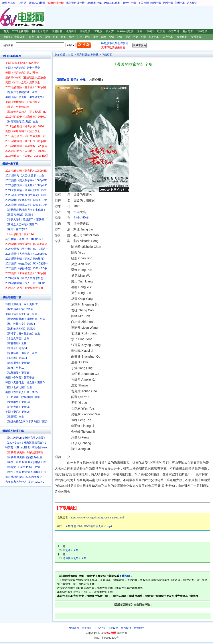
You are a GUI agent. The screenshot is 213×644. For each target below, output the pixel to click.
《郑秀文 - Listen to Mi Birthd (23, 467)
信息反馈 (113, 628)
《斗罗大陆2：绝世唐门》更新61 (25, 220)
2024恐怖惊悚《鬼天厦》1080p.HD (26, 185)
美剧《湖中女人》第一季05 (21, 392)
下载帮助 (124, 576)
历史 (135, 37)
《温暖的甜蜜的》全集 (70, 80)
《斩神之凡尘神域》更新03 (21, 224)
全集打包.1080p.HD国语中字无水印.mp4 (89, 526)
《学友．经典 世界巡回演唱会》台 (26, 472)
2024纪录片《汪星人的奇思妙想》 (26, 278)
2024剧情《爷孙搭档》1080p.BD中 (26, 268)
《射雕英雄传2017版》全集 (22, 122)
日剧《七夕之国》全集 (19, 387)
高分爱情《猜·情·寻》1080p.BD (24, 239)
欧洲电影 (156, 3)
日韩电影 (202, 31)
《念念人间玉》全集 (17, 338)
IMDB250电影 (112, 3)
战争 (95, 37)
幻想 (79, 37)
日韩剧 (150, 31)
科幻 (55, 37)
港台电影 (188, 31)
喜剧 (32, 37)
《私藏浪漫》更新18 (17, 373)
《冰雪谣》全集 (15, 417)
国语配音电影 (40, 31)
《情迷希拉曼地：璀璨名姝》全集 (25, 319)
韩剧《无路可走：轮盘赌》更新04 (25, 382)
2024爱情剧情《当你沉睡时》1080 (26, 190)
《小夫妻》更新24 (16, 358)
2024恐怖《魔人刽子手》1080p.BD (26, 180)
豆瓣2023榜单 (37, 3)
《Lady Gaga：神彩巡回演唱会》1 (26, 443)
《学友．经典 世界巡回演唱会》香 (26, 462)
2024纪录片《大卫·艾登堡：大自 (25, 176)
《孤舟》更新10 (15, 368)
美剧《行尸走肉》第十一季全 (23, 68)
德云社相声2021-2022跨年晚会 (24, 477)
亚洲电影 (168, 3)
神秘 (71, 37)
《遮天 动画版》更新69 (19, 215)
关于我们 (87, 628)
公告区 (22, 3)
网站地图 (139, 628)
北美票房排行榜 (75, 3)
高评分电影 (129, 3)
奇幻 (63, 37)
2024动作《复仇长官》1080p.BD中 (26, 200)
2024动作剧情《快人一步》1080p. (26, 283)
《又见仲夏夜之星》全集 (72, 558)
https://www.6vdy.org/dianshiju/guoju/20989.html (97, 518)
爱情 (47, 37)
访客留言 (192, 3)
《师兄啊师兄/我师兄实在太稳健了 (26, 210)
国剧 (140, 31)
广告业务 (100, 628)
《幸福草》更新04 (16, 348)
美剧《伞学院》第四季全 (20, 378)
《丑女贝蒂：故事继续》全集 (23, 397)
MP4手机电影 (125, 31)
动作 (39, 37)
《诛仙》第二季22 (16, 229)
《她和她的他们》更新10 (20, 329)
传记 (127, 37)
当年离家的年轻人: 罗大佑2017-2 (25, 482)
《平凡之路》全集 (68, 550)
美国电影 (144, 3)
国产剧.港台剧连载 (88, 55)
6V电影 (4, 17)
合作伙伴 (126, 628)
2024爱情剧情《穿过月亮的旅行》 (26, 259)
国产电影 (168, 37)
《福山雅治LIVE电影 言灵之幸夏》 (26, 438)
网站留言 (74, 628)
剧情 (119, 37)
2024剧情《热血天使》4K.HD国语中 (27, 264)
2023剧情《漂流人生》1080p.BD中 (26, 205)
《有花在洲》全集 (16, 343)
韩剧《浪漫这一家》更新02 (21, 304)
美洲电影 (180, 3)
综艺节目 (174, 31)
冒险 (103, 37)
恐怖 (87, 37)
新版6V (8, 37)
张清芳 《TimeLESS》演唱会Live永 (26, 448)
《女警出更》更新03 (17, 402)
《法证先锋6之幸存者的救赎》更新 (26, 422)
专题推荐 (196, 37)
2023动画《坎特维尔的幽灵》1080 (26, 195)
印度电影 (154, 37)
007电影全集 (94, 3)
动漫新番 (57, 31)
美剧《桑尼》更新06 (17, 412)
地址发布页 (9, 3)
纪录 (143, 37)
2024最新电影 (21, 31)
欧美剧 (161, 31)
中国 (77, 212)
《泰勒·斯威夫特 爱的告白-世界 (24, 457)
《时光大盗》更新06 (17, 407)
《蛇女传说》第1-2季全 (19, 309)
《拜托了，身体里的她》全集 (23, 334)
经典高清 (71, 31)
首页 (6, 31)
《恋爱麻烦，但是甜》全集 (21, 353)
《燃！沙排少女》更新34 (20, 324)
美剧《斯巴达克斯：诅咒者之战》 (25, 97)
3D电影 (98, 31)
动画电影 (85, 31)
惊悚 (111, 37)
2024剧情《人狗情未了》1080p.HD (26, 254)
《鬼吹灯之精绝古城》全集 (21, 92)
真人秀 (110, 31)
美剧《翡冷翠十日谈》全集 (21, 314)
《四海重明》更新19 (17, 363)
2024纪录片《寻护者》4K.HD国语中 (27, 249)
